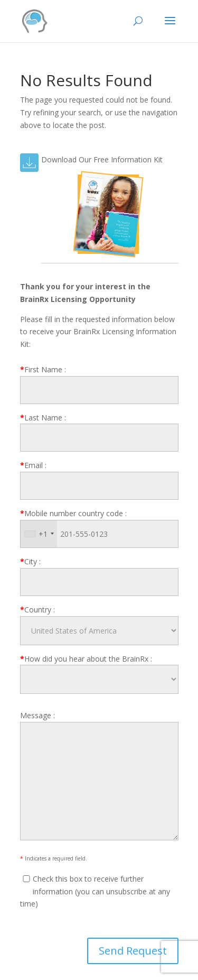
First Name (43, 369)
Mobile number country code (73, 513)
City (30, 561)
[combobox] (39, 534)
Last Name (43, 418)
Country (37, 610)
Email (33, 465)
